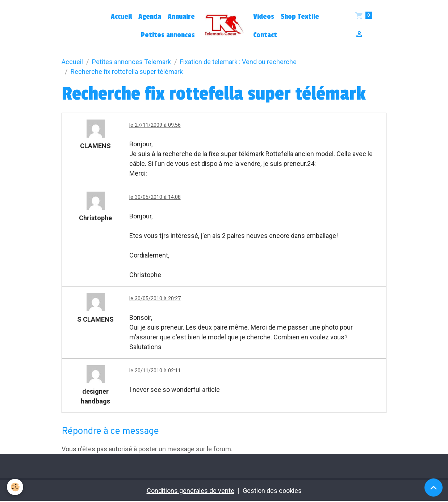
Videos (264, 17)
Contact (265, 35)
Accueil (121, 17)
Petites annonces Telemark (131, 62)
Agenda (150, 17)
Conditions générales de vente (190, 491)
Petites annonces (168, 35)
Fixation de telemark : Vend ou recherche (238, 62)
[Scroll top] (434, 488)
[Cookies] (15, 487)
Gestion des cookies (272, 491)
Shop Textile (300, 17)
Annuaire (181, 17)
